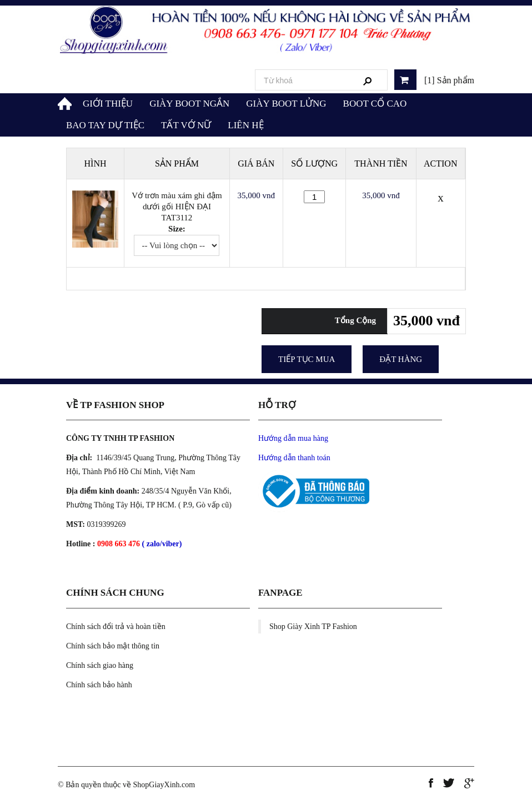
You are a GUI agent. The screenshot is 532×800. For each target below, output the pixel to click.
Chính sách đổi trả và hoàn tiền (116, 627)
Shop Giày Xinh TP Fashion (313, 627)
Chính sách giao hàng (100, 665)
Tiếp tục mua (307, 359)
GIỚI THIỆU (108, 104)
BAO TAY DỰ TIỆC (105, 125)
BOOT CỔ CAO (375, 104)
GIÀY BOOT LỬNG (286, 104)
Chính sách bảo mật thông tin (113, 646)
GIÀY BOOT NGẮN (189, 104)
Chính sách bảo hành (99, 685)
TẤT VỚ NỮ (186, 125)
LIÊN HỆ (245, 125)
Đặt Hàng (401, 359)
